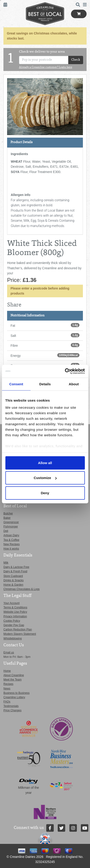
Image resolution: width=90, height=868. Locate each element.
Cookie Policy (12, 621)
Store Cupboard (13, 576)
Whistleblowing (13, 638)
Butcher (8, 513)
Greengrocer (11, 522)
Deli (6, 531)
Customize (45, 478)
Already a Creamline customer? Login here (46, 68)
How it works (11, 549)
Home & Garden (13, 585)
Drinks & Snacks (14, 580)
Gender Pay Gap (14, 625)
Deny (45, 493)
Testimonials (11, 706)
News (7, 689)
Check (76, 60)
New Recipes (12, 544)
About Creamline (14, 675)
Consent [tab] (16, 384)
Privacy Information (15, 616)
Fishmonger (11, 527)
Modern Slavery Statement (20, 634)
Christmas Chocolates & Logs (22, 589)
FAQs (7, 702)
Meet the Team (12, 680)
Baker (7, 518)
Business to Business (16, 693)
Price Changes (12, 710)
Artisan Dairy (11, 535)
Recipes (8, 684)
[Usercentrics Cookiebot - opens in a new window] (65, 371)
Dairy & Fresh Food (15, 571)
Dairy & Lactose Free (16, 567)
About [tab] (74, 384)
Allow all (45, 463)
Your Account (11, 603)
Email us (9, 652)
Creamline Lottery (14, 697)
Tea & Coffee (11, 540)
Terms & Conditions (15, 607)
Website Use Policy (15, 612)
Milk (6, 563)
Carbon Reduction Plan (18, 630)
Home (7, 671)
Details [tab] (45, 384)
